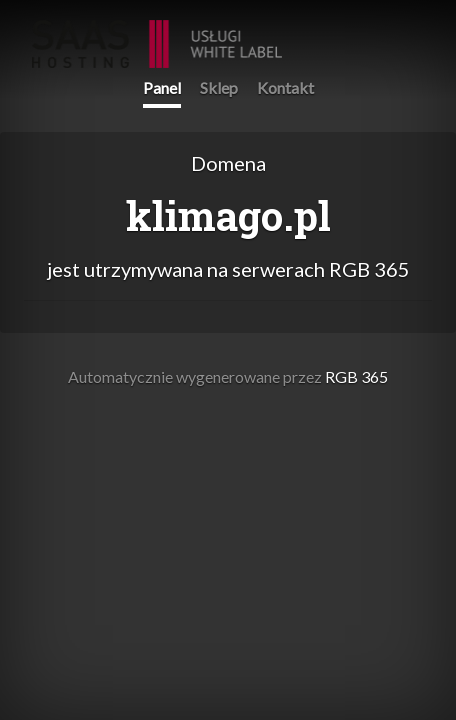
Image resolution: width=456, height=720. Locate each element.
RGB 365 (157, 33)
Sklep (219, 87)
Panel (162, 87)
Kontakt (285, 87)
